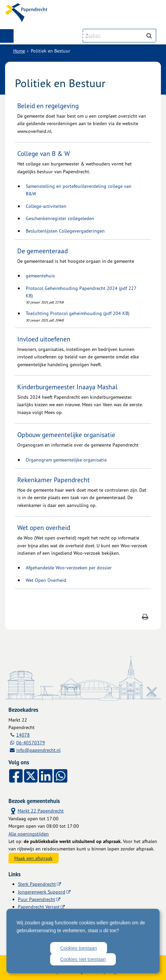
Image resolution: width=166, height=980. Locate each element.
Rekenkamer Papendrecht (54, 480)
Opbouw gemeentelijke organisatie (66, 435)
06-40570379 (31, 742)
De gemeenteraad (43, 251)
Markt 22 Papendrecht (36, 810)
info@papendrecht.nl (38, 750)
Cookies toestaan (79, 948)
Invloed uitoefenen (44, 339)
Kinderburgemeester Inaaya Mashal (67, 387)
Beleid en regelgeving (48, 106)
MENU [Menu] (7, 36)
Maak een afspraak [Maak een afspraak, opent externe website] (33, 858)
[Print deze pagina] (145, 618)
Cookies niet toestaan (83, 959)
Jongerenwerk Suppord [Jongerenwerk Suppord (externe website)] (42, 892)
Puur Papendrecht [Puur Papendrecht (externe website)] (37, 899)
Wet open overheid (44, 528)
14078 (23, 735)
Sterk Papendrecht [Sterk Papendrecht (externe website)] (37, 884)
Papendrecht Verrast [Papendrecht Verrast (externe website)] (39, 907)
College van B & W (44, 154)
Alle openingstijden (29, 834)
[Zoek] (149, 36)
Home (19, 51)
